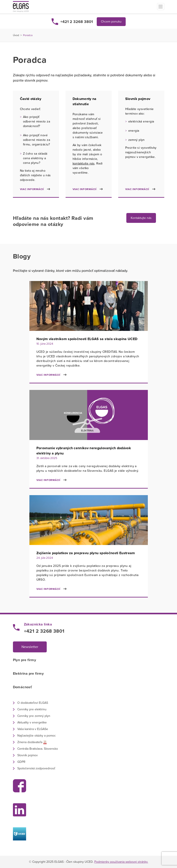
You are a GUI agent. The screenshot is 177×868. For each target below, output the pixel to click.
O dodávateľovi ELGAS (33, 703)
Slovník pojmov (28, 755)
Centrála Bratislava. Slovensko (38, 749)
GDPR (21, 762)
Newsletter (30, 647)
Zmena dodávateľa (30, 742)
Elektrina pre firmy (28, 674)
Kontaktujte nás (141, 218)
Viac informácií (32, 189)
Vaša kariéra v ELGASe (33, 729)
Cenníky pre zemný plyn (34, 716)
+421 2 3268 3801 (77, 22)
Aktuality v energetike (32, 722)
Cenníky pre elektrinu (32, 709)
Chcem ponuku (111, 22)
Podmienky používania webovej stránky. (121, 862)
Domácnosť (22, 687)
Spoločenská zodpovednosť (36, 768)
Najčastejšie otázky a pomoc (37, 736)
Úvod (16, 35)
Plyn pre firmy (25, 660)
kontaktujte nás (84, 163)
